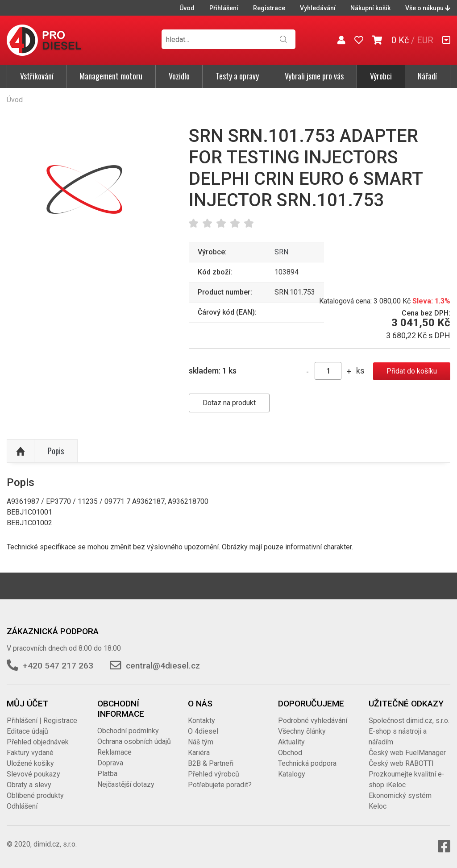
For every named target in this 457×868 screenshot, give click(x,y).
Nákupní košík (370, 8)
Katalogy (292, 774)
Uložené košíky (30, 763)
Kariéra (199, 753)
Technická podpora (307, 763)
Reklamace (114, 752)
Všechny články (302, 731)
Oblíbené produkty (35, 795)
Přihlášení (224, 8)
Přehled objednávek (38, 742)
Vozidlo (179, 76)
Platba (107, 774)
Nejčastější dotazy (126, 784)
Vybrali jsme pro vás (314, 76)
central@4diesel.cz (163, 666)
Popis (56, 451)
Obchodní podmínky (128, 731)
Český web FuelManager (407, 753)
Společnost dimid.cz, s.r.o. (409, 721)
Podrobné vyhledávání (313, 721)
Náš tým (201, 742)
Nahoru (21, 451)
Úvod (187, 8)
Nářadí (427, 76)
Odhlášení (22, 806)
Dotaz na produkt (229, 403)
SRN (281, 252)
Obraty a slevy (29, 785)
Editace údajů (27, 731)
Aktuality (291, 742)
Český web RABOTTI (401, 763)
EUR (425, 40)
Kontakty (201, 721)
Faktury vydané (30, 753)
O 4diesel (203, 731)
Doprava (110, 763)
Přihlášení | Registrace (42, 721)
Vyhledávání (318, 8)
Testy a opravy (237, 76)
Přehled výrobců (214, 774)
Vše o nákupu (428, 8)
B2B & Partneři (211, 763)
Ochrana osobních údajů (134, 741)
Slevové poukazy (33, 774)
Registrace (269, 8)
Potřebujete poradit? (220, 785)
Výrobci (381, 76)
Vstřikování (37, 76)
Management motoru (111, 76)
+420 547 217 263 (58, 666)
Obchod (290, 753)
